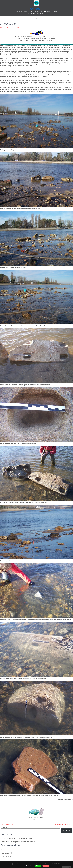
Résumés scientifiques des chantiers (12, 850)
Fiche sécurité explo (7, 856)
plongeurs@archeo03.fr (37, 13)
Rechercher (4, 827)
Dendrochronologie (7, 853)
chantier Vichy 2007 (30, 53)
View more (61, 863)
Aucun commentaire (15, 28)
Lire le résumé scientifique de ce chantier (36, 818)
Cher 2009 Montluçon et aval (63, 825)
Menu (36, 18)
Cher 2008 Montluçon (8, 825)
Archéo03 (36, 9)
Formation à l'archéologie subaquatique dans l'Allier (17, 838)
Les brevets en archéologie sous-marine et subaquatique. (18, 842)
